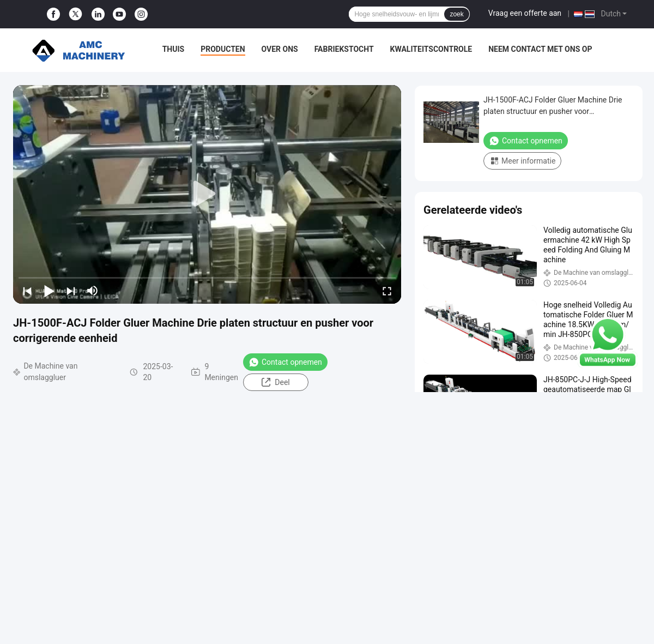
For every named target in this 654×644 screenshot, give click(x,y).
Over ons (280, 49)
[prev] (27, 291)
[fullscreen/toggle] (387, 291)
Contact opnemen (285, 362)
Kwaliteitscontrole (431, 49)
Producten (223, 49)
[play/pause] (49, 291)
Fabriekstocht (344, 49)
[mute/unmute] (93, 291)
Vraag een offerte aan (525, 13)
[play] (207, 194)
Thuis (174, 49)
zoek (456, 14)
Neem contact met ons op (540, 49)
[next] (71, 291)
